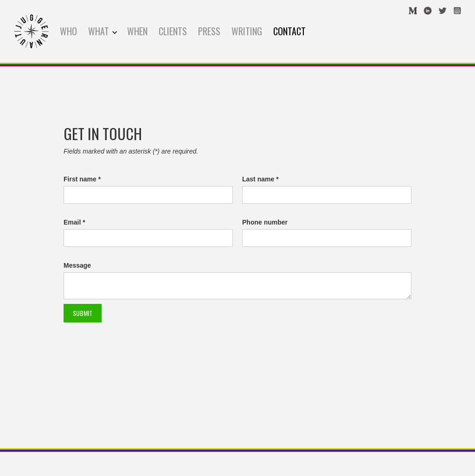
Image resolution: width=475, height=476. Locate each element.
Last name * (260, 179)
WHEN (137, 31)
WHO (68, 31)
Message (77, 265)
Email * (74, 222)
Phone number (265, 222)
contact (289, 31)
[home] (31, 31)
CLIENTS (173, 31)
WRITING (247, 31)
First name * (82, 179)
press (209, 31)
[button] (103, 32)
